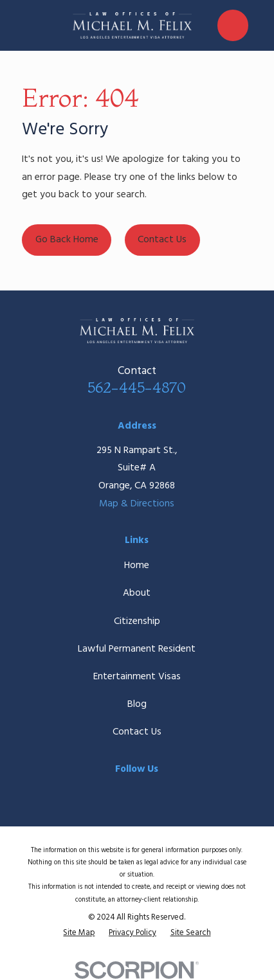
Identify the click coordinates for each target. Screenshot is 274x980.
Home (137, 566)
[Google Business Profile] (164, 792)
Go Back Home (67, 240)
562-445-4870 (137, 387)
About (137, 593)
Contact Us (162, 240)
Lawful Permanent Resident (137, 649)
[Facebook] (110, 792)
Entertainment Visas (137, 677)
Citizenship (137, 621)
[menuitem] (79, 933)
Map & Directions (137, 504)
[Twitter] (137, 792)
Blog (137, 704)
